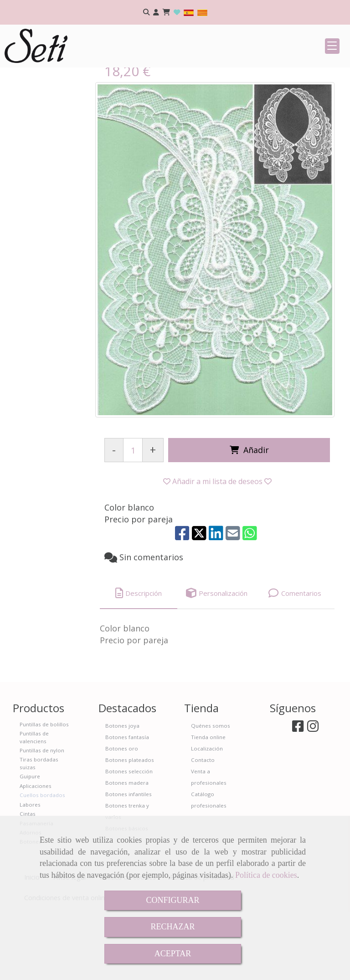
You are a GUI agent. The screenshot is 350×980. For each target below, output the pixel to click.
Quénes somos (211, 793)
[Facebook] (298, 796)
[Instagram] (313, 796)
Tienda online (208, 805)
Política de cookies (266, 875)
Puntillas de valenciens (34, 805)
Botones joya (122, 793)
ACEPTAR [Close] (173, 954)
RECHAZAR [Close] (172, 927)
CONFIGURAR (172, 900)
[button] (156, 13)
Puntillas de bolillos (44, 792)
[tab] (139, 661)
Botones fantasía (127, 805)
